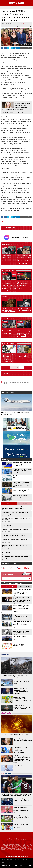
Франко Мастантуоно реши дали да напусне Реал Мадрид (21, 817)
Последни (9, 504)
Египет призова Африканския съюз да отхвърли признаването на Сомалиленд (22, 699)
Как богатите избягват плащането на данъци (19, 637)
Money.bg (10, 860)
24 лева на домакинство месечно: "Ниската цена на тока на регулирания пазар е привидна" (9, 286)
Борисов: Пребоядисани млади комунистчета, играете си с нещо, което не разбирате (21, 490)
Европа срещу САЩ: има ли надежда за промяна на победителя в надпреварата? (9, 358)
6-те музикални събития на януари (24, 309)
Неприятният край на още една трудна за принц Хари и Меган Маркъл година (21, 750)
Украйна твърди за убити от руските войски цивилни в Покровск (14, 676)
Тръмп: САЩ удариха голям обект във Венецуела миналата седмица (21, 691)
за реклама (15, 865)
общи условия (6, 865)
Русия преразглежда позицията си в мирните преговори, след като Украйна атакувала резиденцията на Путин (22, 465)
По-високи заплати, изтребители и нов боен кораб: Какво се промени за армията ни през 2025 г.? (22, 484)
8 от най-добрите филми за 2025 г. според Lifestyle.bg (8, 310)
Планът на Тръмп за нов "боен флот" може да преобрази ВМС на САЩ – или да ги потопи (24, 333)
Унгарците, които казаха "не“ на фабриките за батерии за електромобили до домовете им (22, 616)
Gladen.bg (3, 863)
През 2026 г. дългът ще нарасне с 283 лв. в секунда (22, 476)
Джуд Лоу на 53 (19, 766)
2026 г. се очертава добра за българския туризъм (20, 496)
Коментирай (28, 368)
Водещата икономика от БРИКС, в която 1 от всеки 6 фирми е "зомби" (24, 285)
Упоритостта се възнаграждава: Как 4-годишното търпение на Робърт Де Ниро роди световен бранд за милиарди (22, 600)
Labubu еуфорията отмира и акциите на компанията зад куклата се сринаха (16, 513)
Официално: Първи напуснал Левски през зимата (21, 800)
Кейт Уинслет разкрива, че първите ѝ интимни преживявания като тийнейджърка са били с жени (22, 759)
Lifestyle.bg (17, 860)
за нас (22, 865)
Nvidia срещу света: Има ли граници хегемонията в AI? (24, 356)
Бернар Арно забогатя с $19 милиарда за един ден (8, 258)
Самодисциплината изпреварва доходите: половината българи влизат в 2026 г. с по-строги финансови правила (22, 591)
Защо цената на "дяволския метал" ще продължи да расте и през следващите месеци (22, 631)
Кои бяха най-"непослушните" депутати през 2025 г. (8, 332)
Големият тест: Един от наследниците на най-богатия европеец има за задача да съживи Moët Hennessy (24, 260)
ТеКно (2, 416)
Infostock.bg (11, 863)
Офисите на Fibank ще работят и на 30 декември (15, 530)
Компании (9, 26)
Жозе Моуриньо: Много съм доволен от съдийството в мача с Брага (22, 810)
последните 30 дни (24, 586)
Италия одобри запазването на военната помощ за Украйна (22, 707)
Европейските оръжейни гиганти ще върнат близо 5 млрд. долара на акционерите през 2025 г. (16, 535)
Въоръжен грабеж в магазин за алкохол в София (21, 682)
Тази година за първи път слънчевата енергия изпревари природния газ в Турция (15, 557)
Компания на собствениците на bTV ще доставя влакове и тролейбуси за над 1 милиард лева (22, 624)
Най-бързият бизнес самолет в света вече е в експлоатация (16, 413)
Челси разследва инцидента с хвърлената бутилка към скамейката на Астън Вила (16, 795)
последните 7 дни (9, 586)
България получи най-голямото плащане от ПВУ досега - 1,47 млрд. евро (22, 471)
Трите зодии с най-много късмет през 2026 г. (16, 735)
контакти (28, 865)
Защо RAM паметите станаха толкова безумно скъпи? (15, 546)
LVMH (5, 221)
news (6, 460)
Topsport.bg (24, 860)
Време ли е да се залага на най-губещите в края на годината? (16, 519)
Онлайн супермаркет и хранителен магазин (19, 645)
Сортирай (14, 368)
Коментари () (27, 26)
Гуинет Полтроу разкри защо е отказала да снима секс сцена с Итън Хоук (23, 740)
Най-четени (24, 504)
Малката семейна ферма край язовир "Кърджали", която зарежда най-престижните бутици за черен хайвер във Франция (21, 608)
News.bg (3, 860)
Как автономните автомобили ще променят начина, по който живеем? (14, 540)
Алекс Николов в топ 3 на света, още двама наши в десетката (22, 826)
